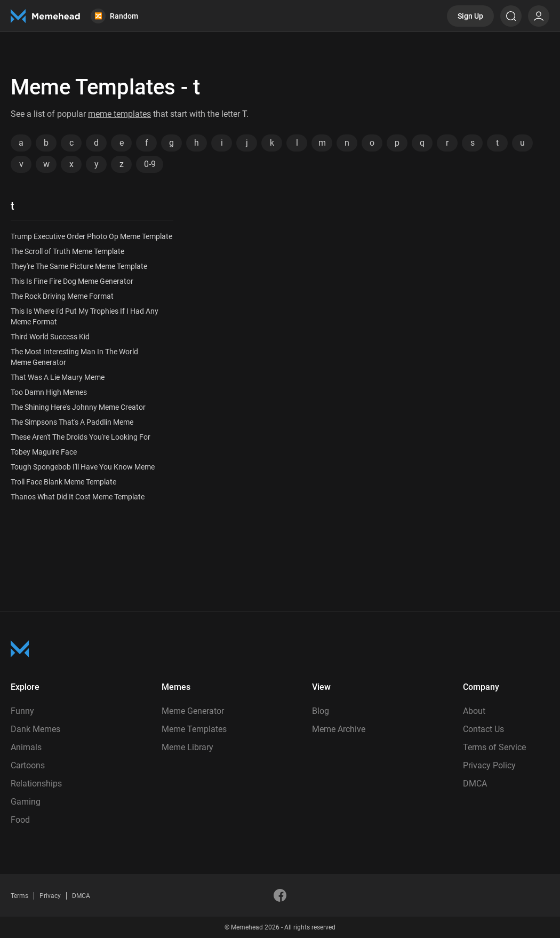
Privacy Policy (489, 765)
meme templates (119, 114)
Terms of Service (494, 747)
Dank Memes (35, 729)
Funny (22, 711)
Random (114, 16)
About (474, 711)
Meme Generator (193, 711)
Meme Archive (339, 729)
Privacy (50, 896)
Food (20, 820)
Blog (321, 711)
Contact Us (483, 729)
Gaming (26, 802)
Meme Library (187, 747)
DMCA (475, 784)
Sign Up (470, 16)
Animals (26, 747)
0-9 (150, 164)
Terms (19, 896)
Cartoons (28, 765)
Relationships (36, 784)
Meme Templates (194, 729)
